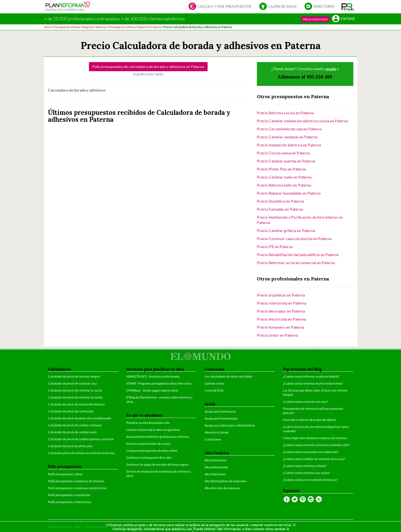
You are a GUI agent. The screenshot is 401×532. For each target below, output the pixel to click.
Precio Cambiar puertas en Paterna (286, 161)
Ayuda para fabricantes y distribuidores (230, 425)
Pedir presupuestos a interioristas (70, 502)
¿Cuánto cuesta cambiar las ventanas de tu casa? (314, 459)
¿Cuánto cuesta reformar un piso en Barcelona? (313, 383)
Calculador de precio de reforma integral (74, 376)
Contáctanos (213, 439)
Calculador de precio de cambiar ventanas (75, 425)
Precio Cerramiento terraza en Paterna (289, 129)
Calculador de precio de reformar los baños (75, 397)
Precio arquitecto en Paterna (281, 295)
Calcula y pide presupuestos (220, 7)
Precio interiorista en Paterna (282, 303)
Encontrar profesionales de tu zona (148, 444)
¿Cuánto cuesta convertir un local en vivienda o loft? (316, 445)
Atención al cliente (217, 432)
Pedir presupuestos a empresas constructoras (77, 488)
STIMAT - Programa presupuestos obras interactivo (159, 383)
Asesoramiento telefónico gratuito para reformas (158, 437)
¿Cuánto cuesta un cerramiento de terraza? (310, 480)
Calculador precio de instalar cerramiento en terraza (81, 453)
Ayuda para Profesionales (221, 418)
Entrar (343, 19)
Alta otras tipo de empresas (222, 488)
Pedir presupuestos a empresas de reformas (76, 481)
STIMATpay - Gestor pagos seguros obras (152, 390)
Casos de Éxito (214, 390)
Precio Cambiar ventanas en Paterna (287, 137)
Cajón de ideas (278, 7)
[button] (348, 7)
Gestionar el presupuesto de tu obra (149, 457)
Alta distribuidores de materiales (226, 481)
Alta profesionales (315, 19)
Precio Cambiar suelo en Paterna (284, 177)
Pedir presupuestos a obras (65, 474)
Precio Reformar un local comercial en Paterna (296, 263)
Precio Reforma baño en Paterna (284, 185)
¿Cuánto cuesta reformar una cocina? (306, 473)
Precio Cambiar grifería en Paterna (286, 231)
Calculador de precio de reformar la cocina (75, 390)
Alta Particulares (216, 460)
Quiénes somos (215, 383)
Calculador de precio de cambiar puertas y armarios (81, 439)
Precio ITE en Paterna (275, 247)
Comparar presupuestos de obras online (152, 451)
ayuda (331, 69)
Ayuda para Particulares (220, 411)
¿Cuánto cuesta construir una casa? (305, 402)
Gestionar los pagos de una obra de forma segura (157, 464)
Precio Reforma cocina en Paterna (285, 113)
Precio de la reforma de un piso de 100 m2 (309, 420)
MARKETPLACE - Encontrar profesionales (153, 376)
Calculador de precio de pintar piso (70, 446)
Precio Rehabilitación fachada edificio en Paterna (298, 255)
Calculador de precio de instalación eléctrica (76, 404)
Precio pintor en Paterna (277, 335)
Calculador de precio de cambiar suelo (72, 432)
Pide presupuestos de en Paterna (148, 66)
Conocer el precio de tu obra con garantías (153, 430)
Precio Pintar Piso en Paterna (281, 169)
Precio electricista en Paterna (281, 319)
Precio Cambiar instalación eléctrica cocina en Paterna (302, 121)
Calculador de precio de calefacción (71, 411)
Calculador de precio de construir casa (72, 383)
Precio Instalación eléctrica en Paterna (289, 145)
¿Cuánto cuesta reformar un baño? (305, 466)
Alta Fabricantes (215, 474)
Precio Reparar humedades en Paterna (289, 193)
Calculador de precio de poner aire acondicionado (80, 418)
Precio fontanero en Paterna (280, 327)
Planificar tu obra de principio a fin (148, 423)
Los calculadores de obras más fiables (229, 376)
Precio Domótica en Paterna (280, 201)
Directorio (319, 7)
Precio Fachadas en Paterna (280, 209)
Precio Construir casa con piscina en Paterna (294, 239)
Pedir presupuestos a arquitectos (69, 495)
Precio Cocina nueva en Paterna (283, 153)
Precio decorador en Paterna (281, 311)
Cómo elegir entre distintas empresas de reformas (315, 438)
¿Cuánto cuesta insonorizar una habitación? (311, 452)
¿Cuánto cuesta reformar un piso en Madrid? (311, 376)
